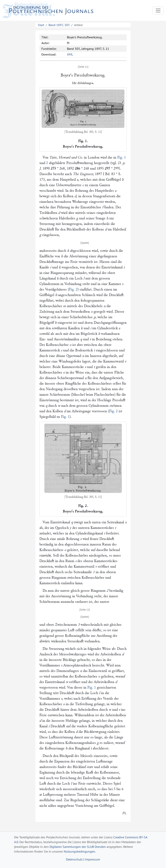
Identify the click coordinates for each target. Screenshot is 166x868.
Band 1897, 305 (59, 25)
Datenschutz (74, 859)
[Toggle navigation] (158, 10)
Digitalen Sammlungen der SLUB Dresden (78, 847)
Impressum (93, 859)
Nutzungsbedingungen (79, 851)
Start (41, 25)
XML (70, 54)
